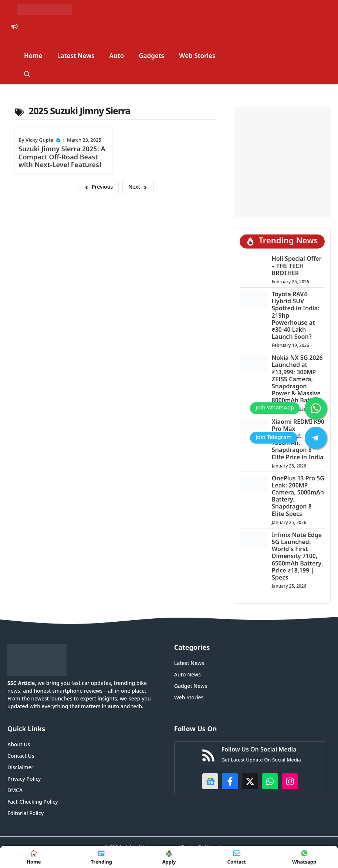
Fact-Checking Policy (33, 802)
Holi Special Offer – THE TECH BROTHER (297, 266)
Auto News (187, 675)
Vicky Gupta (39, 140)
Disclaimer (20, 768)
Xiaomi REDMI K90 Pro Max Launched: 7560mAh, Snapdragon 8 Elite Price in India (298, 440)
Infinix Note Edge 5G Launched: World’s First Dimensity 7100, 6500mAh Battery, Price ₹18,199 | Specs (298, 557)
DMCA (15, 791)
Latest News (76, 57)
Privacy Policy (24, 779)
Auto (117, 57)
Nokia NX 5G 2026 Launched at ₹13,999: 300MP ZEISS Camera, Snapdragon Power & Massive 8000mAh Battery (297, 380)
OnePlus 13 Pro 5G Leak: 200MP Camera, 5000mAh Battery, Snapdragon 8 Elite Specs (298, 497)
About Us (19, 745)
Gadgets (151, 57)
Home (33, 57)
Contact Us (21, 756)
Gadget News (191, 687)
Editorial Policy (26, 814)
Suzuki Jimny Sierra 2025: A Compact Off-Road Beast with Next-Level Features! (62, 158)
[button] (27, 75)
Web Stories (197, 57)
